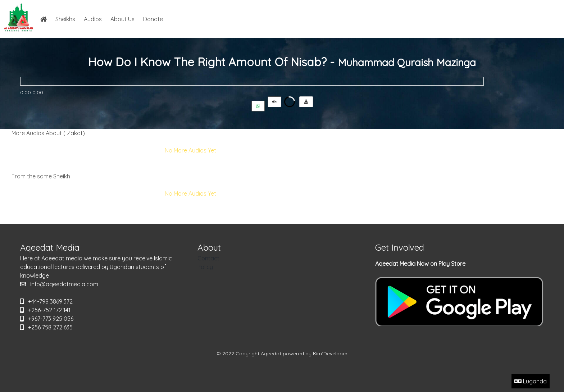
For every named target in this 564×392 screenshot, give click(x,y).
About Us (122, 19)
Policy (205, 267)
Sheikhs (65, 19)
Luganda (531, 381)
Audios (93, 19)
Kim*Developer (330, 354)
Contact (208, 258)
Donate (153, 19)
